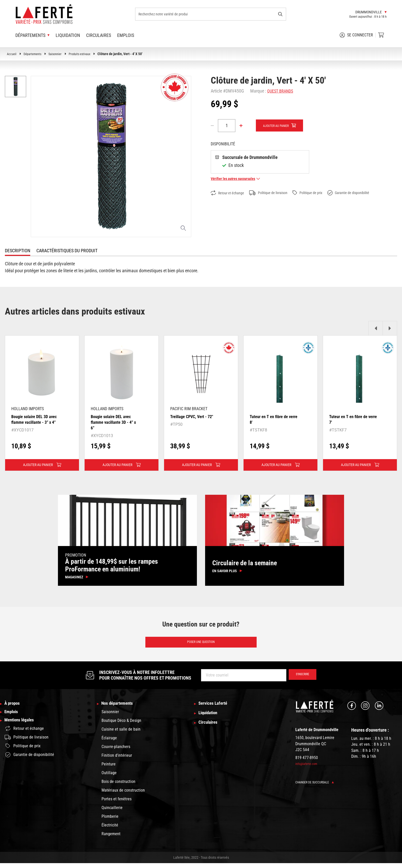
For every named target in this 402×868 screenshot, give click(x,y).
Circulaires (99, 35)
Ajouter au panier (279, 126)
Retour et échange (230, 193)
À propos (14, 708)
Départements (34, 54)
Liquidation (68, 35)
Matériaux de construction (123, 795)
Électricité (110, 830)
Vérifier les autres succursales (238, 179)
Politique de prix (320, 193)
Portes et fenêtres (117, 804)
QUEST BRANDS (282, 91)
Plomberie (110, 821)
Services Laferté (216, 708)
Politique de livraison (276, 193)
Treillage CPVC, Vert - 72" (194, 416)
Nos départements (120, 708)
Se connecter (356, 35)
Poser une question (201, 645)
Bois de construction (118, 786)
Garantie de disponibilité (366, 193)
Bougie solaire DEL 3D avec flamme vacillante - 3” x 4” (34, 422)
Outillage (109, 778)
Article (216, 91)
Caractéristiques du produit (67, 251)
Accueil (12, 54)
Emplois (126, 35)
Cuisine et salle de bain (121, 734)
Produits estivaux (86, 54)
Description (18, 251)
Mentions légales (22, 729)
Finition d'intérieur (117, 760)
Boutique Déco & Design (121, 725)
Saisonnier (59, 54)
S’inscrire (300, 679)
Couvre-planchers (116, 751)
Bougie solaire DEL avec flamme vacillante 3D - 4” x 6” (114, 422)
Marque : (258, 91)
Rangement (111, 839)
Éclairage (109, 743)
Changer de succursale (317, 786)
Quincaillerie (112, 813)
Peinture (109, 769)
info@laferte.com (308, 768)
